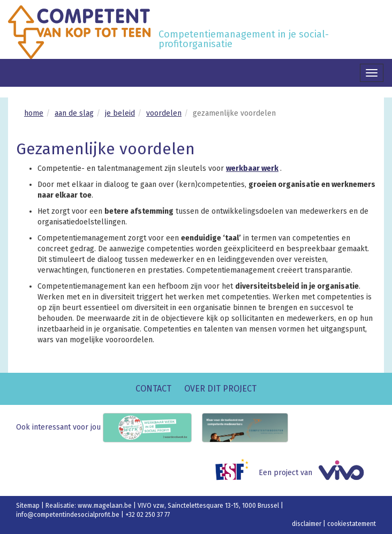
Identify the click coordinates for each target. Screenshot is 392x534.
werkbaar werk (252, 168)
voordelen (164, 113)
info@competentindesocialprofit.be (69, 515)
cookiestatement (352, 524)
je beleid (120, 113)
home (34, 113)
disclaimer (307, 524)
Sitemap (29, 506)
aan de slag (74, 113)
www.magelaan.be (105, 506)
